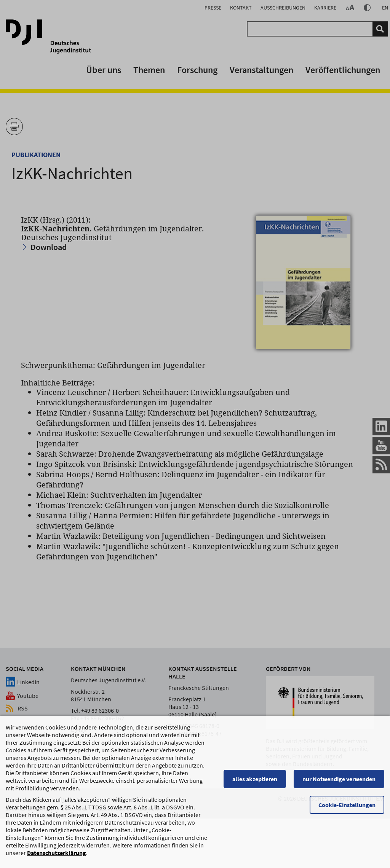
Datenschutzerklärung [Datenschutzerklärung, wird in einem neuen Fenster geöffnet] (57, 853)
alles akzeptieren (255, 779)
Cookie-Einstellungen (347, 805)
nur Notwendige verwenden (339, 779)
